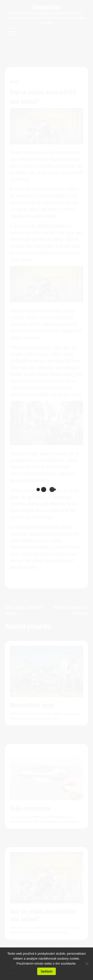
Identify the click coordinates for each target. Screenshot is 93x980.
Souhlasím (47, 971)
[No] (87, 964)
